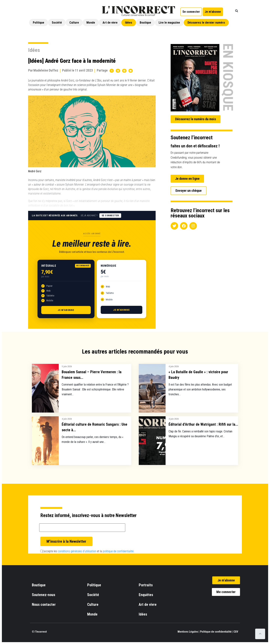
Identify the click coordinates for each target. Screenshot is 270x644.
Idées (129, 23)
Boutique (145, 23)
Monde (91, 23)
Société (57, 23)
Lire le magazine (169, 23)
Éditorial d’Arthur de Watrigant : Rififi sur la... (203, 424)
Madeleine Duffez (46, 70)
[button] (237, 11)
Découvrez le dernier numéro (206, 23)
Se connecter (110, 216)
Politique (39, 23)
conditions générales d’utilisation (77, 551)
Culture (74, 23)
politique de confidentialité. (118, 551)
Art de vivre (110, 23)
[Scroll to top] (260, 634)
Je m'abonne (66, 310)
